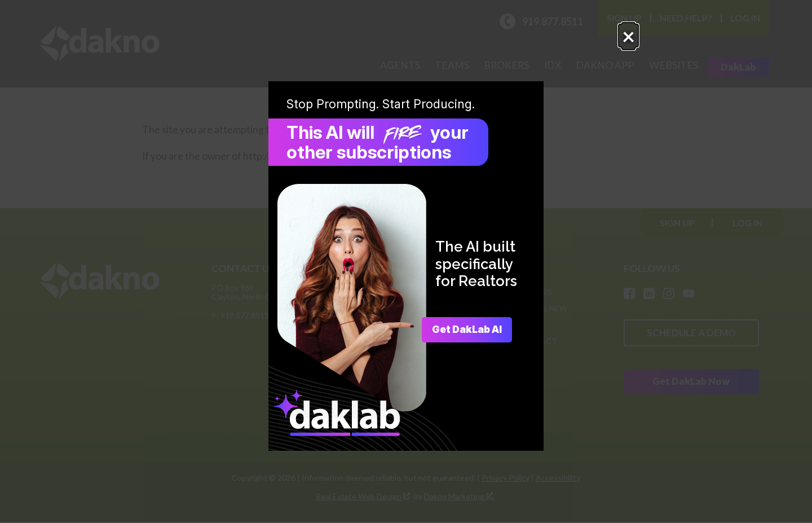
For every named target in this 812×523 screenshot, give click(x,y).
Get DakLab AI (463, 330)
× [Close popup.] (577, 43)
